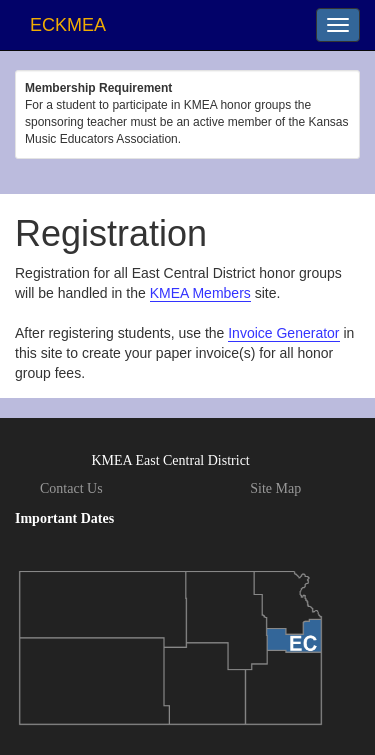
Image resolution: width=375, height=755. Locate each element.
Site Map (275, 488)
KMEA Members (200, 293)
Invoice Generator (283, 333)
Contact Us (71, 488)
